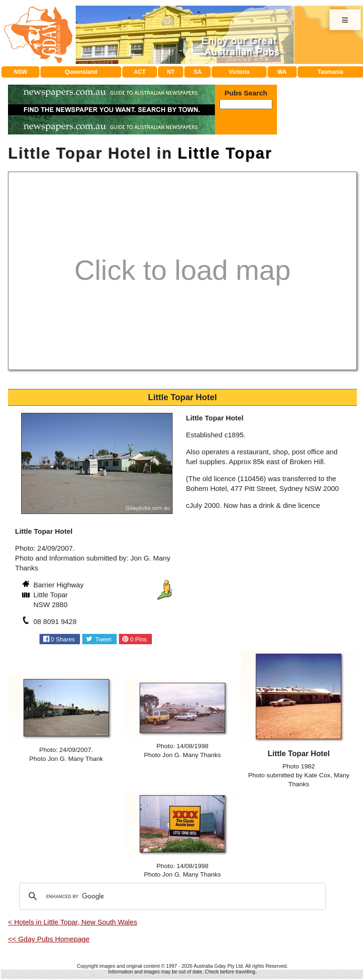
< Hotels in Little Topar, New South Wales (73, 922)
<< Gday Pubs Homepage (49, 939)
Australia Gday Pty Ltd (218, 966)
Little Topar (225, 153)
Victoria (239, 72)
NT (171, 72)
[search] (171, 896)
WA (282, 72)
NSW (21, 72)
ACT (140, 72)
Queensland (81, 72)
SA (198, 72)
